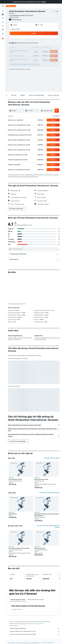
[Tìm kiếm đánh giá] (35, 249)
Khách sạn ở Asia (26, 616)
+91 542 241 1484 (14, 17)
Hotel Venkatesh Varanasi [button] (15, 452)
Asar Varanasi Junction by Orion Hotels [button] (19, 521)
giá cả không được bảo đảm (37, 597)
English (44, 2)
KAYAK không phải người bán (35, 601)
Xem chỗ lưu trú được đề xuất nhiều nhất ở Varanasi (48, 499)
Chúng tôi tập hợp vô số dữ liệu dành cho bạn (35, 604)
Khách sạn (18, 616)
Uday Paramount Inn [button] (40, 521)
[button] (60, 2)
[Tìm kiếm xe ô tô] (3, 18)
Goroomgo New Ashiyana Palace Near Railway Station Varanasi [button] (47, 488)
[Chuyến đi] (3, 34)
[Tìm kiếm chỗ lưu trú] (3, 14)
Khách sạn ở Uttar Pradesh (48, 616)
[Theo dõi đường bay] (3, 26)
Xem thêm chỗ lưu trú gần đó (52, 431)
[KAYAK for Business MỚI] (3, 29)
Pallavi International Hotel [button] (41, 452)
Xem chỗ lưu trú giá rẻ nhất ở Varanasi (50, 466)
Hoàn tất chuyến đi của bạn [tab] (18, 573)
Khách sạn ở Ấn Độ (36, 616)
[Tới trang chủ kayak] (11, 6)
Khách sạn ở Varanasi (17, 582)
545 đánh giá (18, 20)
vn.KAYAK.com (11, 616)
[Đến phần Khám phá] (3, 23)
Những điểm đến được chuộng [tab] (36, 573)
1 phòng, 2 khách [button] (15, 29)
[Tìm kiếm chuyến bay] (3, 11)
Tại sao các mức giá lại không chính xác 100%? (35, 607)
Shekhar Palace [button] (13, 487)
